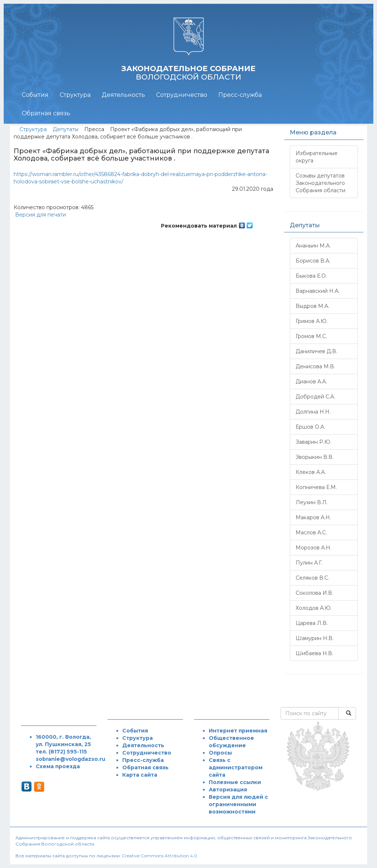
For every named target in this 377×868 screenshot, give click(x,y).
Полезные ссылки (235, 782)
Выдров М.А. (312, 306)
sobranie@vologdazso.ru (71, 759)
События (35, 95)
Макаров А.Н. (313, 517)
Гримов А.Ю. (312, 321)
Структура (75, 95)
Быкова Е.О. (311, 276)
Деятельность (123, 95)
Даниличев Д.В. (316, 351)
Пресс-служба (240, 95)
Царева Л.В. (312, 623)
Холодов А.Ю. (314, 608)
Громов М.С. (311, 336)
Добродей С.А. (315, 397)
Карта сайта (140, 775)
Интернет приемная (238, 731)
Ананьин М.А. (313, 246)
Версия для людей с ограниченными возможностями (238, 804)
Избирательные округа (317, 157)
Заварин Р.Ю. (313, 442)
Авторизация (228, 790)
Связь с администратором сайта (236, 767)
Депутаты (66, 129)
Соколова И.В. (314, 593)
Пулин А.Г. (309, 563)
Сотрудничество (182, 95)
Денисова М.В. (315, 366)
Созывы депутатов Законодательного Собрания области (320, 183)
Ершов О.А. (310, 427)
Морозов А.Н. (313, 548)
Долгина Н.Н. (313, 412)
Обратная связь (46, 113)
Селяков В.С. (312, 578)
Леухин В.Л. (312, 502)
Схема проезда (58, 766)
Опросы (220, 753)
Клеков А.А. (311, 472)
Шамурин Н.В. (315, 638)
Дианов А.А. (311, 382)
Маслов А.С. (311, 533)
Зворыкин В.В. (315, 457)
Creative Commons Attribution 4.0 (160, 856)
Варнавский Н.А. (318, 291)
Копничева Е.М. (316, 487)
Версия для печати (40, 215)
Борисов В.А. (313, 261)
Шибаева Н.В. (314, 653)
